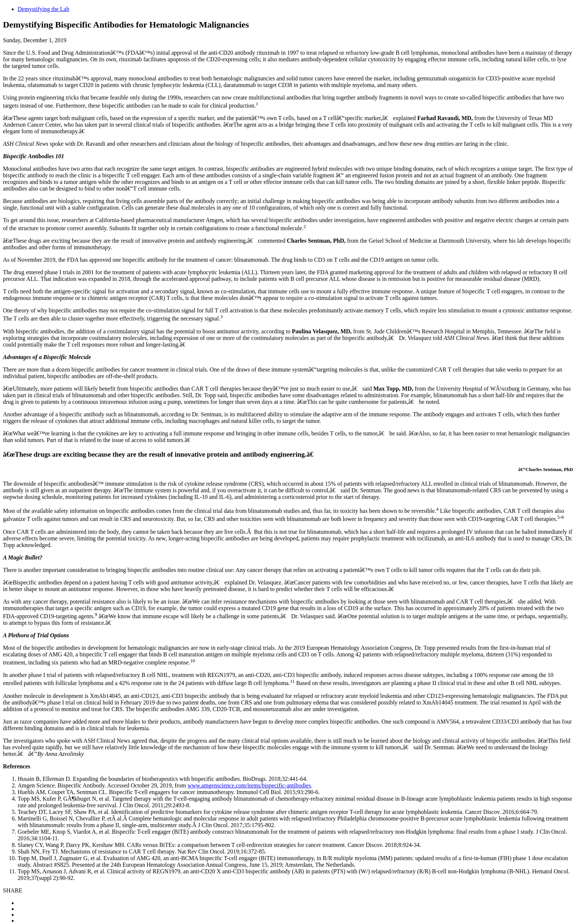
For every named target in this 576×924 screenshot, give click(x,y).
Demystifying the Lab (43, 9)
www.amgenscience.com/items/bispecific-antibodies (249, 785)
